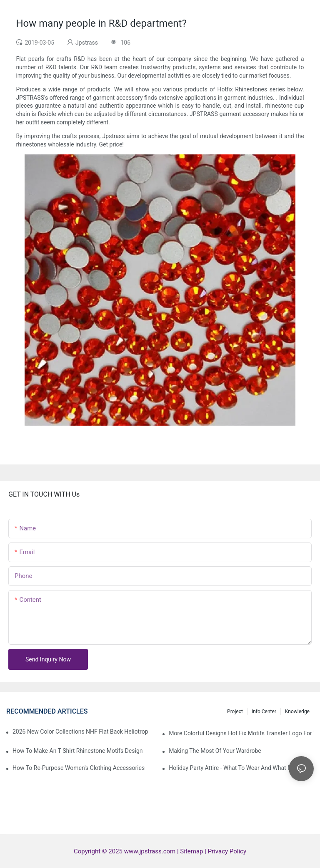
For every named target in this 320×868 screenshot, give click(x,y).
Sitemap (192, 851)
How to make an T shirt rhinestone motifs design (77, 751)
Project (235, 712)
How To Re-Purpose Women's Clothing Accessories (79, 768)
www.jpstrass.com (150, 851)
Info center (264, 712)
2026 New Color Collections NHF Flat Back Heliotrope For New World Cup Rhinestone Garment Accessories (80, 732)
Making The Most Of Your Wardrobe (215, 751)
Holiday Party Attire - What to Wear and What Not (233, 768)
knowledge (297, 712)
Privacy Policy (227, 851)
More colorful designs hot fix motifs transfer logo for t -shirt (241, 733)
